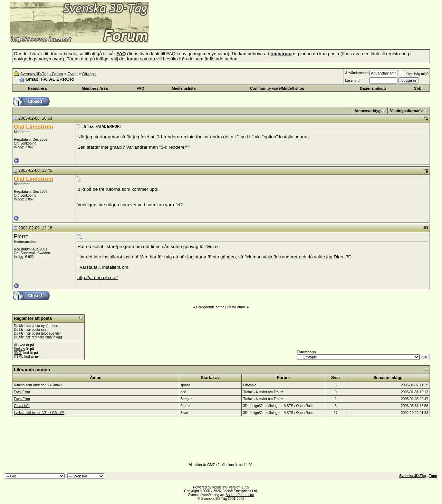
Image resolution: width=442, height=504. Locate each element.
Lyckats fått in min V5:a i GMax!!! (39, 413)
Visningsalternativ (406, 111)
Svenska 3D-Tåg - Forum (42, 74)
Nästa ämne (237, 307)
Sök (417, 88)
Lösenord (352, 81)
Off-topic (89, 74)
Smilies (19, 349)
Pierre (21, 236)
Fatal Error (22, 392)
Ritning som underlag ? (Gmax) (38, 385)
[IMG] (18, 353)
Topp (433, 476)
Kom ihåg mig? (414, 74)
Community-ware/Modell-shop (277, 88)
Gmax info (22, 406)
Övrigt (72, 74)
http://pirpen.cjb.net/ (98, 278)
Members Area (95, 88)
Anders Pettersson (240, 495)
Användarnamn (357, 73)
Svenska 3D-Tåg (412, 476)
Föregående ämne (210, 307)
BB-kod (20, 345)
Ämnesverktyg (367, 111)
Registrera (37, 88)
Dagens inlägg (373, 88)
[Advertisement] (233, 33)
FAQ (140, 88)
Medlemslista (184, 88)
